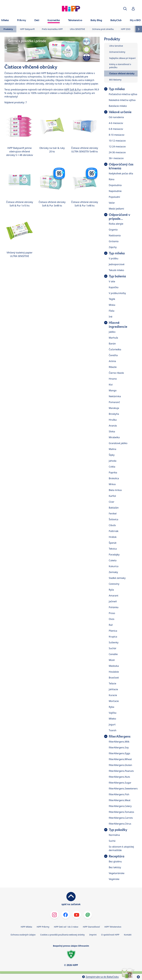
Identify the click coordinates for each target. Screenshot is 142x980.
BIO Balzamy (115, 80)
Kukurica (114, 566)
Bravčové (114, 678)
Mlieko (112, 719)
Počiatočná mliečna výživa (123, 94)
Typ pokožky (118, 830)
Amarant (114, 596)
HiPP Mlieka (26, 927)
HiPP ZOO (126, 29)
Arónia (112, 361)
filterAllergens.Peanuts (121, 771)
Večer (112, 203)
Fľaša (112, 311)
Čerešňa (113, 355)
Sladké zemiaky (117, 578)
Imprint (93, 935)
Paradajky (114, 555)
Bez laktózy (115, 867)
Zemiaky (113, 572)
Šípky (112, 455)
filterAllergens (120, 736)
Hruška (113, 420)
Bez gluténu (115, 861)
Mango (113, 390)
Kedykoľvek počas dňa (121, 173)
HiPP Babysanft (27, 29)
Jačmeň (113, 601)
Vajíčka (113, 713)
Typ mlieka (117, 89)
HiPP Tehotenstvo (113, 927)
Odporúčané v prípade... (119, 217)
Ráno (112, 179)
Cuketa (113, 560)
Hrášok (113, 537)
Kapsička (114, 287)
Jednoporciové (117, 264)
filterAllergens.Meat (120, 800)
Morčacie (114, 701)
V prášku (114, 258)
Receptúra (117, 856)
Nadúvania (115, 235)
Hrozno (113, 379)
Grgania (113, 230)
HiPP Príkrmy (43, 927)
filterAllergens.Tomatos (121, 812)
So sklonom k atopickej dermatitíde (121, 848)
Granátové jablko (118, 443)
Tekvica (113, 549)
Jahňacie (113, 689)
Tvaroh (113, 730)
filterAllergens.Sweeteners (123, 789)
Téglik (112, 299)
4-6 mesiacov (116, 123)
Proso (112, 613)
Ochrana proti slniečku (103, 29)
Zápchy (113, 247)
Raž (111, 625)
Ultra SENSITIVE (77, 29)
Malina (113, 449)
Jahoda (113, 461)
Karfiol (112, 496)
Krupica (113, 637)
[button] (125, 9)
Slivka (112, 431)
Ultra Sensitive (116, 46)
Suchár (113, 648)
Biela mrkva (115, 490)
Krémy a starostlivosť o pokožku (120, 66)
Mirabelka (114, 437)
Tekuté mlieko (116, 270)
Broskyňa (114, 414)
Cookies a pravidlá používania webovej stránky (62, 935)
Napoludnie (115, 191)
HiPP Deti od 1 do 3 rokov (66, 927)
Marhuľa (113, 338)
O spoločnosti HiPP (110, 935)
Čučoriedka (115, 349)
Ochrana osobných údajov (23, 935)
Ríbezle (113, 367)
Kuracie (113, 695)
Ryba (112, 707)
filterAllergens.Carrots (121, 818)
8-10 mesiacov (117, 135)
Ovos (112, 619)
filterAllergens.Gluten (120, 765)
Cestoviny (114, 584)
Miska (112, 305)
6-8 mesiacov (116, 129)
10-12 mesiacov (117, 141)
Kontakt (128, 935)
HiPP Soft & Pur (73, 90)
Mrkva (112, 484)
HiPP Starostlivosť (91, 927)
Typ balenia (117, 276)
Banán (112, 344)
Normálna (114, 835)
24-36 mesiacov (117, 152)
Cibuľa (112, 525)
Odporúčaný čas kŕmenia (121, 166)
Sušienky (114, 642)
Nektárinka (115, 396)
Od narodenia (116, 117)
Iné (111, 317)
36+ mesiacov (116, 158)
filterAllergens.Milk (119, 742)
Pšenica (113, 631)
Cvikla (112, 467)
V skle (112, 281)
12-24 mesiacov (117, 147)
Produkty (8, 29)
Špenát (113, 543)
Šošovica (113, 519)
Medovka (114, 666)
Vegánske (114, 879)
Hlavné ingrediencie (118, 325)
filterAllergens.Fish (119, 794)
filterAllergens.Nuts (119, 777)
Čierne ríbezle (116, 373)
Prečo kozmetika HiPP (52, 29)
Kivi (111, 385)
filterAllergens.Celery (120, 806)
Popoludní (114, 197)
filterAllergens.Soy (119, 747)
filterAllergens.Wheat (120, 759)
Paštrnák (114, 531)
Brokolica (114, 478)
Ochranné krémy (117, 52)
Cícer (112, 502)
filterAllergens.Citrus (120, 824)
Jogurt (112, 724)
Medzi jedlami (116, 209)
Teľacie (113, 683)
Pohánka (114, 607)
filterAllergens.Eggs (119, 753)
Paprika (113, 472)
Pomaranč (114, 402)
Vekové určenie (120, 112)
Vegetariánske (117, 873)
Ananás (113, 426)
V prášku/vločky (117, 293)
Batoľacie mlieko (118, 106)
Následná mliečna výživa (122, 100)
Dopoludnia (115, 185)
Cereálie (113, 654)
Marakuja (114, 408)
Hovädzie (114, 672)
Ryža (111, 590)
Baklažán (114, 508)
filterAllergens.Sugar (120, 783)
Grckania (114, 241)
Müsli (112, 660)
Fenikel (113, 514)
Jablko (112, 332)
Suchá (112, 841)
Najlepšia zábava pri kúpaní (122, 58)
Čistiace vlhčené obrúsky (122, 73)
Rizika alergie (116, 224)
